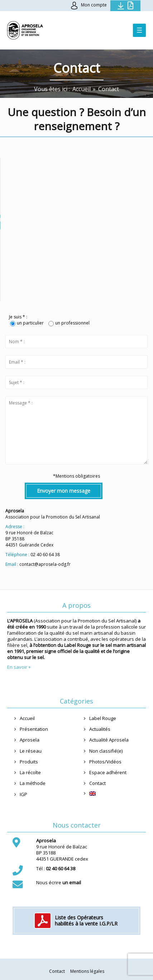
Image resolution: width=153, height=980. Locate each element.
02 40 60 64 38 (45, 555)
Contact (97, 783)
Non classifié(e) (106, 751)
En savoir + (19, 667)
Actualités (100, 729)
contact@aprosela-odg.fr (45, 564)
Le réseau (31, 751)
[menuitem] (114, 794)
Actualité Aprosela (109, 740)
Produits (29, 762)
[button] (76, 222)
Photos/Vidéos (105, 762)
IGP (23, 794)
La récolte (30, 772)
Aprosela (30, 740)
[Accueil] (82, 89)
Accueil (27, 718)
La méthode (33, 783)
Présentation (34, 729)
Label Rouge (103, 718)
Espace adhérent (108, 772)
